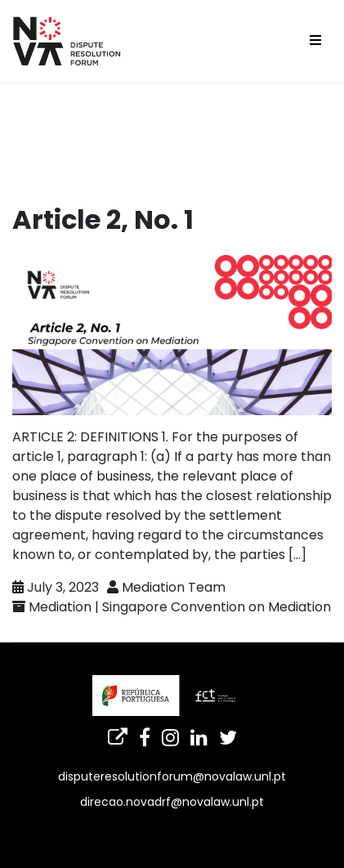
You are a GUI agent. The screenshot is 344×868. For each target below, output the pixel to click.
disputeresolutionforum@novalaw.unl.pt (172, 776)
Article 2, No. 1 (103, 219)
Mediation (60, 607)
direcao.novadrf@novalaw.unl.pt (172, 802)
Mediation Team (174, 587)
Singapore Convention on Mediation (217, 607)
